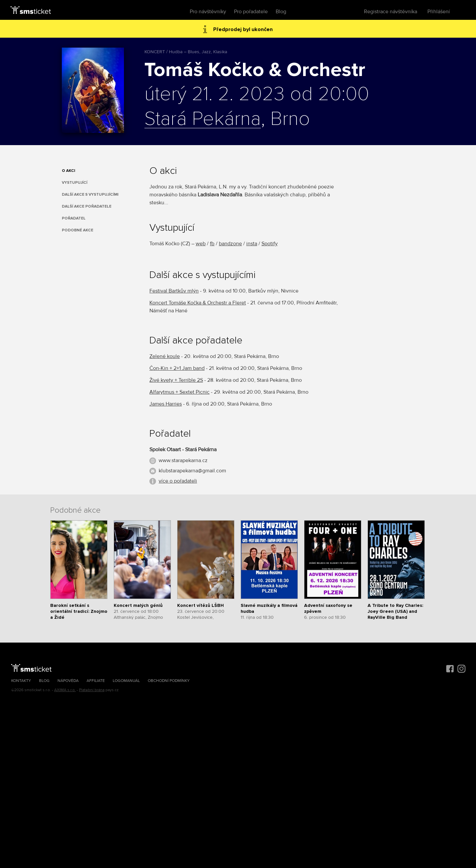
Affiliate (96, 681)
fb (212, 244)
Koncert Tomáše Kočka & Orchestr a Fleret (198, 303)
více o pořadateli (178, 481)
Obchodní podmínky (169, 681)
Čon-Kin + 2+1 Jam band (177, 368)
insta (252, 244)
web (201, 244)
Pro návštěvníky (208, 12)
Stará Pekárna (203, 119)
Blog (281, 12)
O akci (68, 171)
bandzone (230, 244)
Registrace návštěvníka (391, 12)
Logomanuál (126, 681)
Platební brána (92, 690)
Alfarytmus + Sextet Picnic (179, 392)
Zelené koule (165, 356)
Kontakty (21, 681)
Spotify (270, 244)
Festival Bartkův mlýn (174, 291)
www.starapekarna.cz (183, 460)
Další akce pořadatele (87, 206)
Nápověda (68, 681)
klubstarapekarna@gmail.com (192, 471)
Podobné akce (78, 230)
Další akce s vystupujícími (90, 195)
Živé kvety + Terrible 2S (176, 380)
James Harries (166, 404)
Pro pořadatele (251, 12)
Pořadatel (74, 218)
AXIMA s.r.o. (65, 690)
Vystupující (75, 183)
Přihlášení (439, 12)
